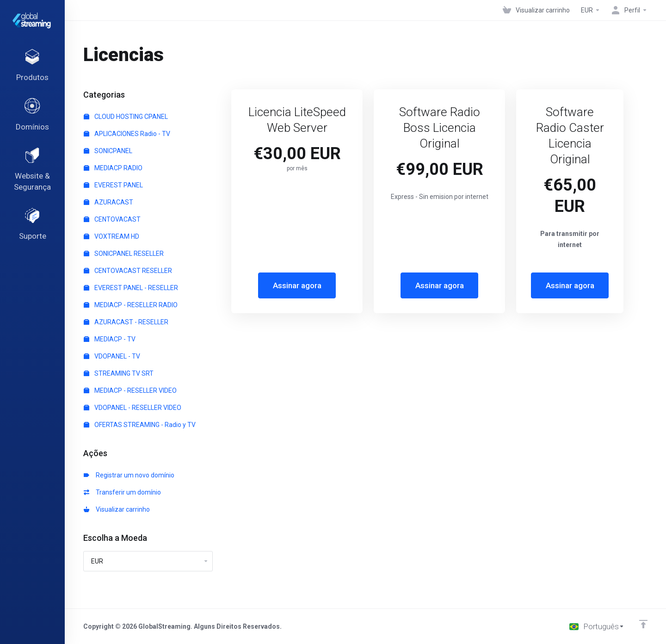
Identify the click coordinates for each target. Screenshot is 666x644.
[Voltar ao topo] (643, 624)
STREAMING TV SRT (119, 373)
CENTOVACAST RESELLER (128, 271)
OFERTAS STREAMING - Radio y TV (140, 425)
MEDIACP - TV (110, 339)
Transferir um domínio (122, 492)
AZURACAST (108, 202)
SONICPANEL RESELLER (124, 254)
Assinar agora (297, 285)
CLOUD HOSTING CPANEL (126, 117)
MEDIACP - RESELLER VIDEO (130, 390)
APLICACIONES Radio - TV (127, 134)
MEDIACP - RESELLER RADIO (131, 305)
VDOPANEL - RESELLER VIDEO (133, 408)
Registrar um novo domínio (129, 475)
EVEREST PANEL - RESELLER (131, 288)
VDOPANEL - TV (112, 356)
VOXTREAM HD (111, 236)
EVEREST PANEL (113, 185)
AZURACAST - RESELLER (126, 322)
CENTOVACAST (112, 219)
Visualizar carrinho (117, 509)
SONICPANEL (108, 151)
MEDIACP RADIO (113, 168)
